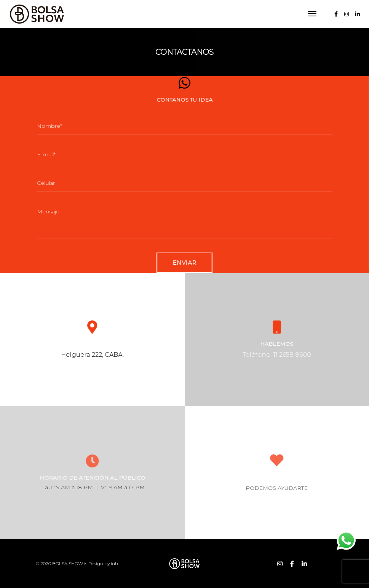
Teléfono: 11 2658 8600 (286, 355)
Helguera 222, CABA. (101, 355)
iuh (114, 563)
